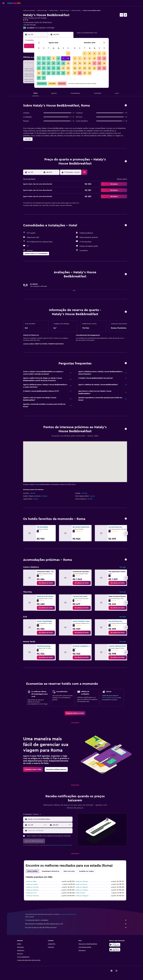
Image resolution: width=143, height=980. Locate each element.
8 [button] (68, 58)
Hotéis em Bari (80, 893)
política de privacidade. (66, 845)
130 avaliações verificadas (45, 28)
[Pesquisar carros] (3, 18)
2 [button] (39, 58)
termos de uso (54, 845)
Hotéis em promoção (29, 10)
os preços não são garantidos (68, 914)
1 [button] (68, 54)
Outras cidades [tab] (32, 871)
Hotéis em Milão (31, 882)
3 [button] (44, 58)
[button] (3, 3)
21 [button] (63, 68)
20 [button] (58, 68)
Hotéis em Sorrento (32, 887)
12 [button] (54, 63)
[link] (46, 583)
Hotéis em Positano (82, 890)
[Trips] (3, 24)
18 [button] (49, 68)
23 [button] (39, 73)
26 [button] (53, 73)
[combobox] (50, 819)
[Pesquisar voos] (3, 9)
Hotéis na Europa (42, 10)
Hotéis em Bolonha (32, 890)
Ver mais (123, 567)
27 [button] (58, 73)
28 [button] (63, 73)
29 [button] (68, 73)
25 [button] (49, 73)
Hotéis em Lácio (64, 10)
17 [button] (44, 68)
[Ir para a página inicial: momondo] (14, 3)
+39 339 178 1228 (29, 25)
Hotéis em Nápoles (82, 887)
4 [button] (49, 58)
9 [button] (39, 63)
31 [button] (44, 78)
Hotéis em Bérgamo (82, 896)
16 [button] (39, 68)
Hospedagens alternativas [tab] (51, 871)
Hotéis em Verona (81, 884)
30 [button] (39, 78)
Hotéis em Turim (31, 893)
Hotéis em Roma (76, 10)
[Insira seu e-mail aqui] (50, 831)
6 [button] (58, 58)
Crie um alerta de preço (110, 698)
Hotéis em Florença (82, 882)
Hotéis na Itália (53, 10)
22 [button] (68, 68)
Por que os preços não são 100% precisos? (76, 927)
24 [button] (44, 73)
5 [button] (54, 58)
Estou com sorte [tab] (69, 871)
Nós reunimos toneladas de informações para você (76, 924)
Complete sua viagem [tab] (86, 871)
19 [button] (54, 68)
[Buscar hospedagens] (3, 14)
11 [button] (49, 63)
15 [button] (68, 63)
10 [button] (44, 63)
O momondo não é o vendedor (76, 920)
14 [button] (63, 63)
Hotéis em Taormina (32, 896)
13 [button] (58, 63)
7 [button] (63, 58)
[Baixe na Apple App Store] (115, 950)
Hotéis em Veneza (32, 884)
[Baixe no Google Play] (115, 945)
